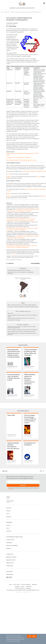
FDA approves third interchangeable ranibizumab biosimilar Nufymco (23, 307)
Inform (38, 177)
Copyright (17, 587)
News (8, 514)
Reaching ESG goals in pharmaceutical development (19, 270)
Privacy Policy (11, 489)
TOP (42, 471)
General (12, 12)
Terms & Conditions (26, 584)
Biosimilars (7, 12)
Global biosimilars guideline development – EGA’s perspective (21, 318)
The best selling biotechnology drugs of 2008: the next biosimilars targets (30, 419)
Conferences (10, 554)
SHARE (5, 471)
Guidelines (9, 543)
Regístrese (9, 196)
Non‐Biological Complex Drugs (14, 537)
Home (2, 12)
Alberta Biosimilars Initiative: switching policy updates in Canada (21, 160)
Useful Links (10, 566)
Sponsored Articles (11, 557)
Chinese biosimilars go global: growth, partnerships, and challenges (23, 330)
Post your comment (13, 26)
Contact (22, 587)
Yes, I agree (32, 636)
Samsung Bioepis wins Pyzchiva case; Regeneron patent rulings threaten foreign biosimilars (14, 353)
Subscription (10, 574)
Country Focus (10, 540)
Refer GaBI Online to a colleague (23, 588)
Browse (8, 174)
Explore (9, 193)
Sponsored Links (11, 560)
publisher (13, 254)
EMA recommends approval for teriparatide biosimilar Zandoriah (22, 305)
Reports (8, 548)
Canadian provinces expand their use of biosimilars (18, 157)
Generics (9, 508)
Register (9, 177)
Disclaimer (34, 584)
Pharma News (10, 563)
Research (9, 517)
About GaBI (10, 313)
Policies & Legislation (12, 545)
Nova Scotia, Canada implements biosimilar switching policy (28, 12)
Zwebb (22, 592)
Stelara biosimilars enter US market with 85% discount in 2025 (21, 331)
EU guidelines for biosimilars (14, 320)
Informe (44, 196)
